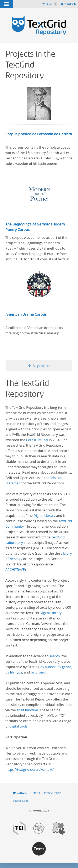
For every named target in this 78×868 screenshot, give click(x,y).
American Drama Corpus (26, 314)
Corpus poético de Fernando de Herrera (39, 134)
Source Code (21, 801)
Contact (22, 793)
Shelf (51, 4)
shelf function (27, 710)
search (55, 656)
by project (39, 672)
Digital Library (44, 516)
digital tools (19, 726)
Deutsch (71, 5)
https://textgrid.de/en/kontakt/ (30, 770)
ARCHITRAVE (15, 570)
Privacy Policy (53, 793)
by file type (14, 672)
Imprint (35, 793)
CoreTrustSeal (37, 440)
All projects (41, 366)
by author (48, 667)
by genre (64, 667)
